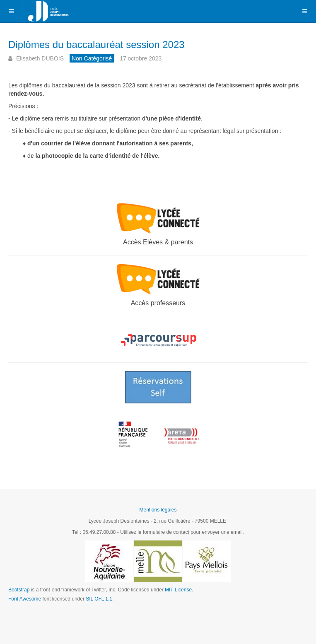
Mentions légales (158, 510)
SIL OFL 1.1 (99, 599)
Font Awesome (25, 599)
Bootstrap (19, 590)
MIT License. (179, 590)
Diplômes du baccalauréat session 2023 (96, 45)
